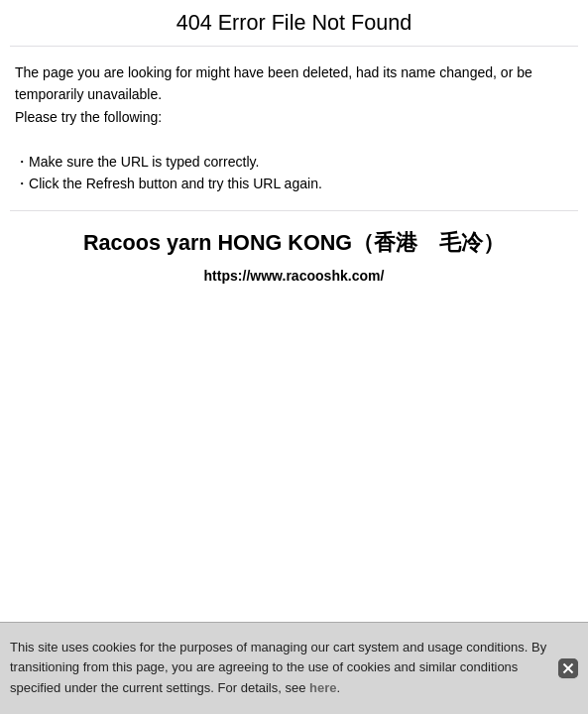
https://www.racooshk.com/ (294, 276)
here (323, 688)
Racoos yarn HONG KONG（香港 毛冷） (294, 242)
